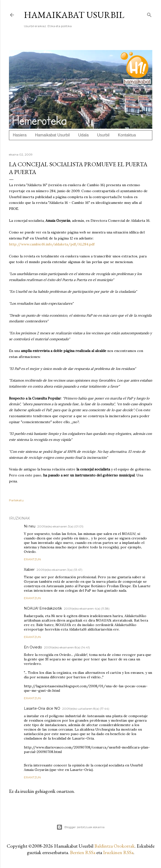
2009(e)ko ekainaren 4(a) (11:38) (87, 608)
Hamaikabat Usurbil (74, 15)
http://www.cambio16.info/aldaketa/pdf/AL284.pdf (52, 244)
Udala (83, 135)
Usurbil (103, 135)
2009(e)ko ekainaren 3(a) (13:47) (59, 570)
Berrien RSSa (83, 852)
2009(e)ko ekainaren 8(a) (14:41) (67, 647)
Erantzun (32, 559)
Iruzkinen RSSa (118, 852)
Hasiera (20, 135)
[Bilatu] (149, 14)
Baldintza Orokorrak (114, 846)
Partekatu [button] (16, 500)
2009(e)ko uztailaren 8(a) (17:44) (86, 709)
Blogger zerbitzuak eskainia (80, 827)
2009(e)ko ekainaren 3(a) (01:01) (60, 526)
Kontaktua (127, 135)
